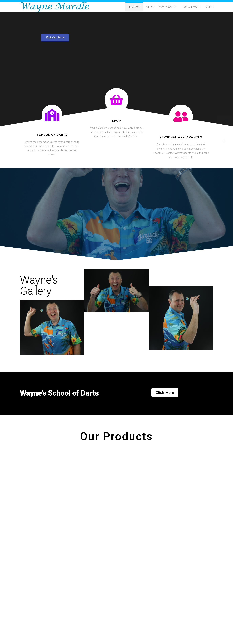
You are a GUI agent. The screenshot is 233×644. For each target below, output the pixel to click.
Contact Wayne (192, 7)
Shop (150, 7)
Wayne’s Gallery (169, 7)
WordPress (117, 638)
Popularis (138, 638)
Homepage (136, 7)
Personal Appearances (181, 137)
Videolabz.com (54, 609)
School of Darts (52, 135)
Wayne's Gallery (39, 285)
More (208, 7)
